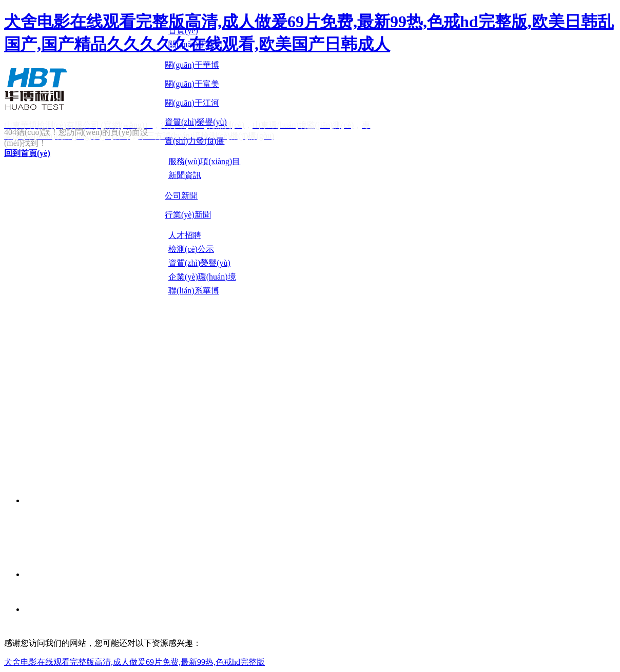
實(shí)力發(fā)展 (195, 141)
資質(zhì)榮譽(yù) (196, 122)
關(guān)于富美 (192, 84)
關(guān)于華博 (192, 65)
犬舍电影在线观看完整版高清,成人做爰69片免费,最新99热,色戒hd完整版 (134, 662)
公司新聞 (181, 196)
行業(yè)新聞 (188, 215)
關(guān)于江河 (192, 103)
